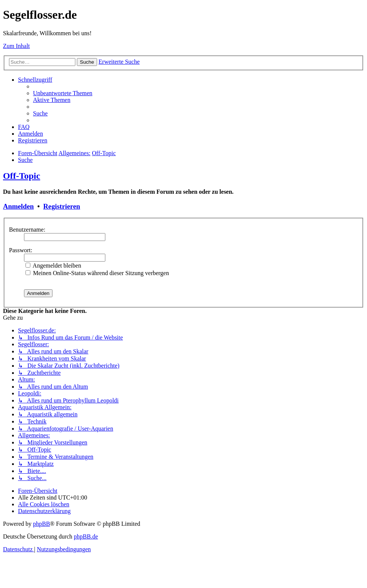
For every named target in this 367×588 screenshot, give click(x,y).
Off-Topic (22, 176)
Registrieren (61, 206)
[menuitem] (63, 93)
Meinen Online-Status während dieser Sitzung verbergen (97, 273)
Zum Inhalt (16, 46)
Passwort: (21, 250)
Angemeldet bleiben (53, 266)
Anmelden (18, 206)
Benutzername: (27, 230)
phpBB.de (86, 536)
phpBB (41, 524)
